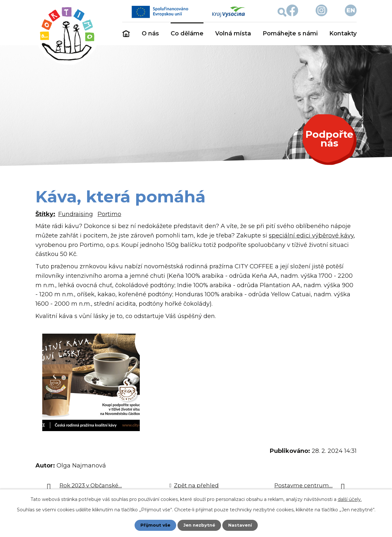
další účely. (350, 499)
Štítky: (45, 214)
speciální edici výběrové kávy (311, 236)
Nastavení (242, 525)
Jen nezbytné (199, 525)
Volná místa (233, 33)
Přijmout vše (154, 525)
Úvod (126, 34)
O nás (150, 33)
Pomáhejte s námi (290, 33)
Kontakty (343, 33)
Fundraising (76, 214)
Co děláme (187, 33)
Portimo (109, 214)
